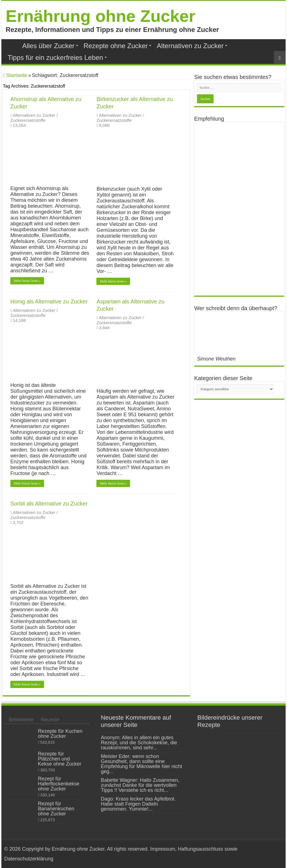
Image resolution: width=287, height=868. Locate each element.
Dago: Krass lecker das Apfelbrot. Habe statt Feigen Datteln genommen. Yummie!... (138, 804)
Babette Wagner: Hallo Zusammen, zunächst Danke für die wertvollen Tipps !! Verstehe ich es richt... (140, 785)
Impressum (162, 849)
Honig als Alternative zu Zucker (49, 301)
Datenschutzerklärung (29, 859)
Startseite (15, 75)
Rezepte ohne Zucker (116, 46)
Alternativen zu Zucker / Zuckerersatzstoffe (34, 118)
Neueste (50, 720)
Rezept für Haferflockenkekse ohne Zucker (59, 784)
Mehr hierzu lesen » (27, 281)
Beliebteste (21, 720)
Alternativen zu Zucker (190, 46)
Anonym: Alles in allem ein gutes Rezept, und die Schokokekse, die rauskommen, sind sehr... (139, 743)
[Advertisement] (239, 209)
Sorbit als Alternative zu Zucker (49, 504)
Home (11, 45)
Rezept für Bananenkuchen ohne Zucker (56, 809)
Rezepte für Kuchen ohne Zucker (60, 734)
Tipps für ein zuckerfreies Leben (55, 58)
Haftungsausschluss (201, 849)
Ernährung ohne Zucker (100, 16)
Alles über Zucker (48, 46)
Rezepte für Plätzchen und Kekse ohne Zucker (60, 759)
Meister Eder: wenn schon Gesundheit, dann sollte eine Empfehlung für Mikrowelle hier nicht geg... (142, 764)
